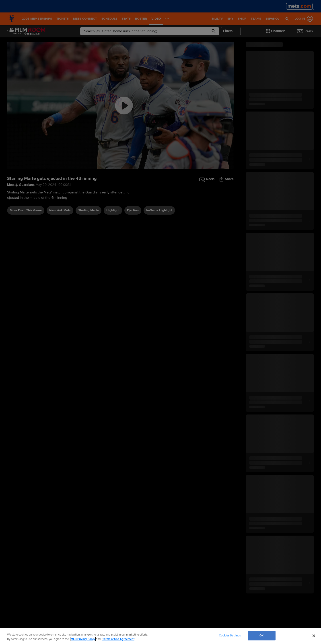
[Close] (314, 636)
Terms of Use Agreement (118, 639)
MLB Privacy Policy (83, 639)
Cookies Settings (230, 636)
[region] (160, 636)
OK (261, 636)
